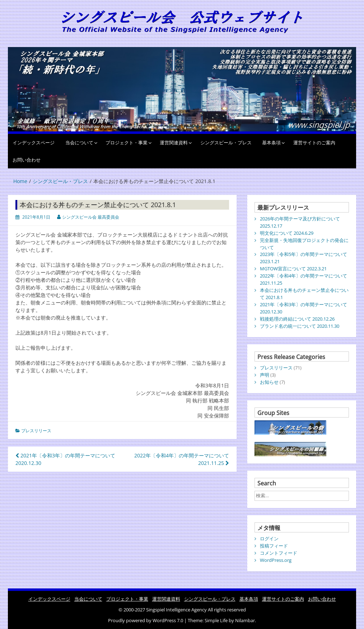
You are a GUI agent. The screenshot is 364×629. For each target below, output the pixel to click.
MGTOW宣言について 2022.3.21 (293, 269)
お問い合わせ (27, 160)
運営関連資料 (174, 143)
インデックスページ (34, 143)
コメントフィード (279, 553)
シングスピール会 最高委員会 (91, 217)
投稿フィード (274, 546)
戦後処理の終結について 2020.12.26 (297, 319)
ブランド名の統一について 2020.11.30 (300, 326)
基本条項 (271, 143)
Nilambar (245, 620)
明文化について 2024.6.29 (287, 233)
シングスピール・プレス (226, 143)
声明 (265, 375)
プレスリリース (36, 431)
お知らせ (269, 382)
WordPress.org (276, 560)
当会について (79, 143)
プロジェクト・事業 (127, 143)
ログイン (269, 539)
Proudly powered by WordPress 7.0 (146, 620)
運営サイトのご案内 (314, 143)
